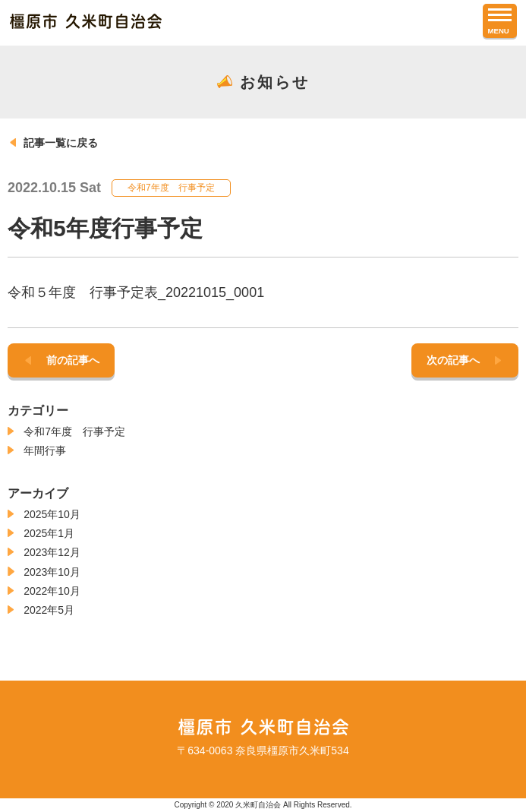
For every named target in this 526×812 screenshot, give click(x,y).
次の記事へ (453, 360)
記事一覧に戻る (61, 143)
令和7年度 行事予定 (74, 431)
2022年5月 (49, 610)
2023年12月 (52, 552)
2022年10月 (52, 591)
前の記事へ (73, 360)
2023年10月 (52, 572)
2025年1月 (49, 533)
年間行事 (45, 450)
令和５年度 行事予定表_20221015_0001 (136, 292)
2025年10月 (52, 514)
